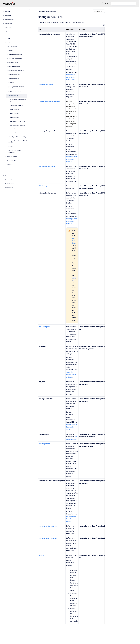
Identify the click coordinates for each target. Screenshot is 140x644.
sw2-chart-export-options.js (18, 125)
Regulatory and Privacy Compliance (15, 151)
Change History (9, 188)
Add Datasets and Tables (15, 55)
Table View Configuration (15, 59)
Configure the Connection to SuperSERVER (71, 77)
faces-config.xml (15, 113)
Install (8, 39)
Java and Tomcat (11, 160)
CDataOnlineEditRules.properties (18, 101)
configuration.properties (17, 105)
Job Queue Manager (12, 156)
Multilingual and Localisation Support (16, 87)
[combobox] (124, 4)
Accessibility (10, 164)
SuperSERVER (9, 15)
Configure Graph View (14, 74)
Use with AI (99, 11)
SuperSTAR (8, 11)
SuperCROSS (8, 23)
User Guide (10, 43)
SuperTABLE (8, 27)
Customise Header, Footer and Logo (71, 375)
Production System (10, 172)
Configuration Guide (12, 47)
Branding (11, 51)
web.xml (12, 129)
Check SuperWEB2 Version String (17, 137)
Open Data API (9, 168)
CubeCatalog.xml (15, 109)
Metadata (11, 82)
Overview (9, 35)
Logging (11, 147)
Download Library (10, 180)
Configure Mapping (14, 78)
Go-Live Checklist (10, 184)
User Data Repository (14, 66)
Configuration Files (13, 96)
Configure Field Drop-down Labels (71, 519)
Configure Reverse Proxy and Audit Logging (18, 142)
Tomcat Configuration (14, 133)
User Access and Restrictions (16, 70)
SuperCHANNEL (9, 19)
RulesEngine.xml (15, 117)
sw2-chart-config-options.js (17, 121)
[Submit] (113, 4)
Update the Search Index (15, 92)
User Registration (13, 62)
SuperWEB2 (8, 31)
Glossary (7, 176)
